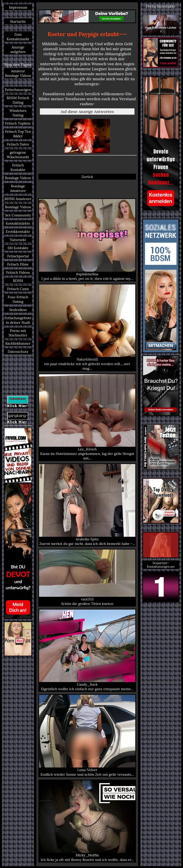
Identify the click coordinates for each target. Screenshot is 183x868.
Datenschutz (18, 351)
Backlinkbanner (18, 343)
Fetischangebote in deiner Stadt (18, 320)
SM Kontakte (18, 248)
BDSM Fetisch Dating (18, 100)
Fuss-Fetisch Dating (18, 299)
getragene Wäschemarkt (18, 155)
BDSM (18, 281)
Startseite (18, 21)
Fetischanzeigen (18, 90)
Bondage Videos (18, 178)
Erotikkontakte (18, 231)
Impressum (18, 7)
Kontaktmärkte (18, 223)
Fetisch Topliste (18, 123)
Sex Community (18, 215)
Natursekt (18, 240)
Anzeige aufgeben (18, 49)
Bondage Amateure (18, 188)
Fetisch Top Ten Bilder (18, 134)
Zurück (87, 177)
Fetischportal (18, 256)
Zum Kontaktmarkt (18, 37)
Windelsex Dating (18, 113)
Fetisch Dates (18, 144)
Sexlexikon (18, 310)
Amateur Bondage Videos (18, 73)
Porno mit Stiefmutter (18, 333)
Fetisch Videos (18, 272)
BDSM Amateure (18, 199)
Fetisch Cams (18, 289)
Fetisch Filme (18, 264)
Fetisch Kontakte (18, 167)
